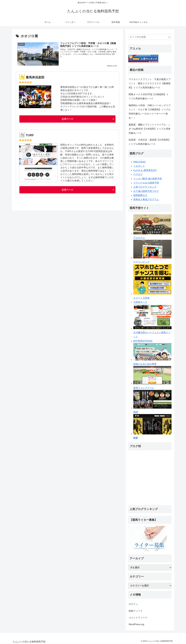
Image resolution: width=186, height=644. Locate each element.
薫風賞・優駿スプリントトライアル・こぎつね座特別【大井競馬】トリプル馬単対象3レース (150, 129)
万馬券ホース (140, 302)
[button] (169, 37)
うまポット (139, 166)
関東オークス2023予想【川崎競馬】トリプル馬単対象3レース (149, 97)
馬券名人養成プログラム (146, 199)
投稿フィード (136, 611)
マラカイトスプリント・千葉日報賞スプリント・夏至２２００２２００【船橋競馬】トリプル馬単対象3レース (150, 84)
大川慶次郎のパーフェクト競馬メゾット (152, 333)
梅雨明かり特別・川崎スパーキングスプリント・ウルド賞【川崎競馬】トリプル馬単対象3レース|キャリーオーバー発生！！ (150, 112)
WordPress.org (136, 624)
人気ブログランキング (145, 187)
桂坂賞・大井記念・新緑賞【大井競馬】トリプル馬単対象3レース (150, 142)
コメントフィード (138, 618)
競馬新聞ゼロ (140, 195)
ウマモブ (138, 174)
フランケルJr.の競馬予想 (146, 183)
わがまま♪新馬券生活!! (145, 170)
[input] (150, 37)
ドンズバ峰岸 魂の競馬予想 (148, 179)
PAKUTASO (139, 162)
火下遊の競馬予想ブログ (146, 191)
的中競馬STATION (143, 341)
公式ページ (67, 119)
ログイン (133, 604)
